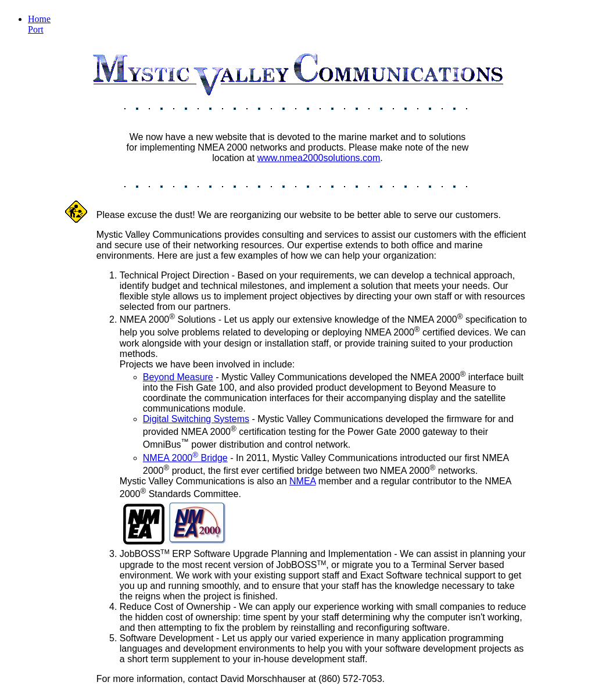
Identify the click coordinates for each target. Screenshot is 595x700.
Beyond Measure (178, 377)
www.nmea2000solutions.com (319, 158)
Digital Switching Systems (196, 419)
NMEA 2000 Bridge (185, 458)
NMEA (302, 481)
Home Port (39, 24)
